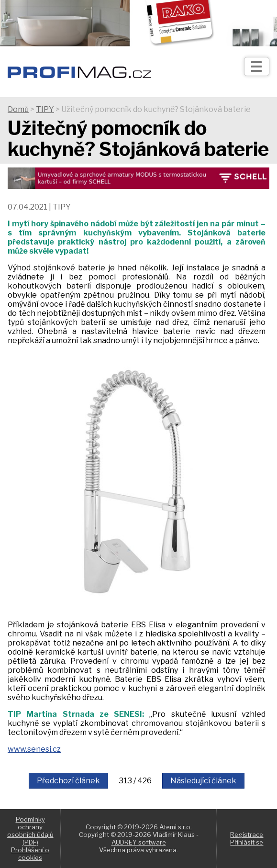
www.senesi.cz (34, 749)
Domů (18, 109)
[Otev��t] (257, 67)
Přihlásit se (247, 842)
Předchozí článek (68, 781)
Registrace (247, 835)
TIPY (45, 109)
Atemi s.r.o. (176, 827)
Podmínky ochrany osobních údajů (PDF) (30, 831)
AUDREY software (139, 842)
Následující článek (203, 781)
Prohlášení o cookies (30, 854)
